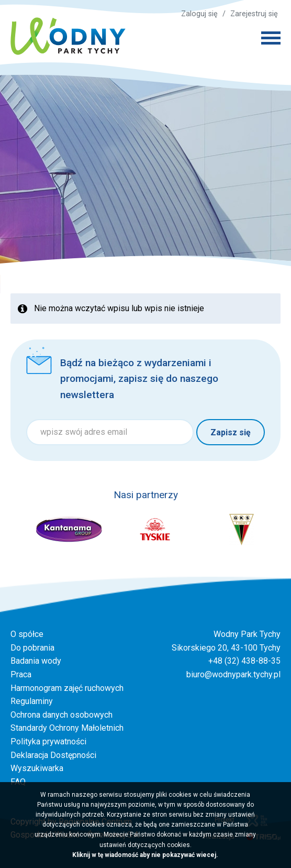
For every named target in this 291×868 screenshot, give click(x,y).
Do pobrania (32, 648)
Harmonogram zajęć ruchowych (67, 688)
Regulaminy (32, 701)
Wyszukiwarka (37, 768)
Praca (21, 674)
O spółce (27, 634)
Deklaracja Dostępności (53, 755)
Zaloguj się (199, 14)
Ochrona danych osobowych (61, 715)
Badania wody (36, 661)
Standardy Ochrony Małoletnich (67, 728)
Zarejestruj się (254, 14)
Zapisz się (231, 432)
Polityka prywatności (48, 741)
